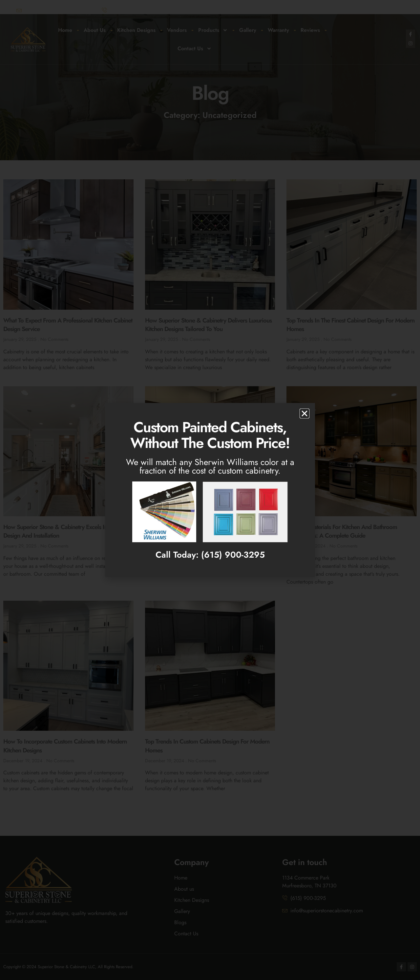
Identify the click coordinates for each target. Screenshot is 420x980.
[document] (210, 490)
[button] (304, 413)
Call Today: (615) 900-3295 (210, 555)
